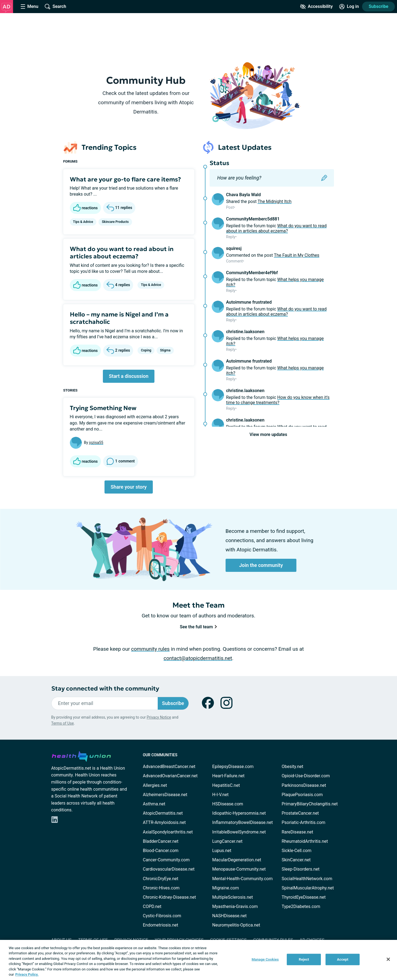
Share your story (129, 487)
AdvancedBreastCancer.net (169, 767)
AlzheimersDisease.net (165, 795)
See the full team (198, 627)
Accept (343, 959)
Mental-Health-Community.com (242, 879)
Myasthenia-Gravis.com (235, 906)
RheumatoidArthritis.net (305, 841)
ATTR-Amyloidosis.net (164, 822)
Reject (304, 959)
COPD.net (152, 906)
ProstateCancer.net (300, 813)
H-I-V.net (220, 795)
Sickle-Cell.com (296, 851)
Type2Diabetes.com (301, 906)
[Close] (388, 959)
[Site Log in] (349, 7)
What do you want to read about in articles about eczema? (122, 253)
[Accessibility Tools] (316, 7)
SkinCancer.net (296, 860)
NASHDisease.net (229, 916)
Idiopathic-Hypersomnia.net (239, 813)
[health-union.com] (81, 755)
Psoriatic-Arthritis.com (303, 822)
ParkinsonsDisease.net (304, 785)
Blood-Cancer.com (161, 851)
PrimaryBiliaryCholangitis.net (310, 804)
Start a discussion (129, 376)
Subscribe (378, 6)
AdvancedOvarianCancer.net (170, 776)
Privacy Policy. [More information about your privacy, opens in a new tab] (27, 974)
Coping (146, 350)
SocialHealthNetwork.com (307, 879)
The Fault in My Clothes (297, 255)
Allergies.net (155, 785)
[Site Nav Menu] (29, 7)
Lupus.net (222, 851)
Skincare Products (115, 222)
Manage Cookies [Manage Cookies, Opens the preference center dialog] (265, 959)
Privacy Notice (159, 717)
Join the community (261, 565)
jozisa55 (96, 443)
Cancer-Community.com (166, 860)
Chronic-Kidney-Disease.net (170, 897)
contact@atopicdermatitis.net (198, 658)
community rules (150, 649)
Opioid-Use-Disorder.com (306, 776)
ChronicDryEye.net (161, 879)
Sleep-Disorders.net (301, 869)
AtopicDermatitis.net (163, 813)
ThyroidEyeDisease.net (304, 897)
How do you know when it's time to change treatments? (278, 400)
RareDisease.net (297, 832)
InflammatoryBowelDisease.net (243, 822)
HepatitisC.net (226, 785)
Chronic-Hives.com (161, 888)
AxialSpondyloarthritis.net (168, 832)
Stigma (165, 350)
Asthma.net (154, 804)
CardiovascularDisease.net (169, 869)
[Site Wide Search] (55, 7)
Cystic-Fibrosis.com (162, 916)
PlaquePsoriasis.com (302, 795)
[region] (198, 960)
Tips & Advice (83, 222)
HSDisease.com (228, 804)
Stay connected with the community (105, 688)
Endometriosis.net (161, 925)
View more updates (268, 434)
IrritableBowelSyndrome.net (239, 832)
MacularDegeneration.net (237, 860)
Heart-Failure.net (228, 776)
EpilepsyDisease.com (233, 767)
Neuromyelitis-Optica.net (236, 925)
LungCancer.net (227, 841)
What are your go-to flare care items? (125, 179)
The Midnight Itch (274, 201)
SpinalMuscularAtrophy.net (308, 888)
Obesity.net (292, 767)
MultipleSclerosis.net (233, 897)
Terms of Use (63, 723)
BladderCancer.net (161, 841)
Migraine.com (226, 888)
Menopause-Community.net (239, 869)
